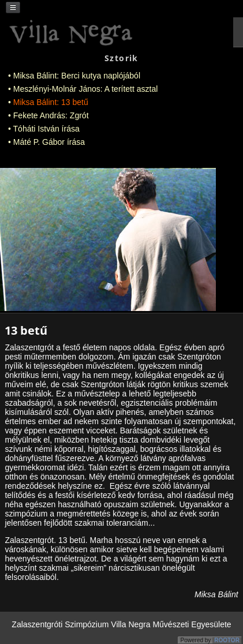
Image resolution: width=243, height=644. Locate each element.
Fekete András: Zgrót (51, 115)
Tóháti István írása (46, 129)
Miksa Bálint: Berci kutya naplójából (77, 76)
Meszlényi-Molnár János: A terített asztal (86, 89)
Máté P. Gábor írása (49, 142)
